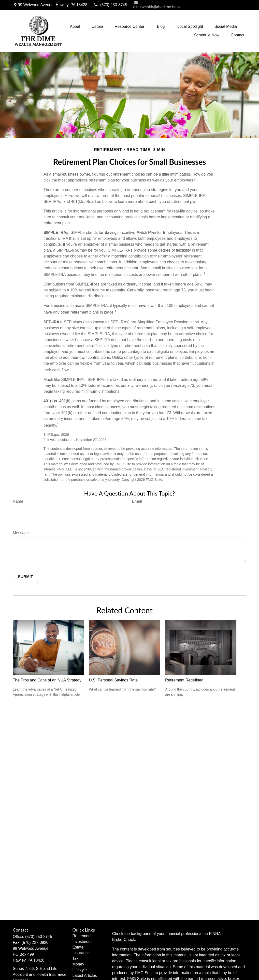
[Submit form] (25, 577)
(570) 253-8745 (110, 5)
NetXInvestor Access (219, 5)
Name (18, 501)
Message (21, 533)
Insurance (81, 953)
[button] (75, 26)
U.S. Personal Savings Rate (113, 680)
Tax (76, 958)
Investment (82, 942)
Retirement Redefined (184, 680)
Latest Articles (85, 975)
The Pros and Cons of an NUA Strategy (47, 680)
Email (137, 501)
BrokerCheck (123, 940)
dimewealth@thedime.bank (157, 5)
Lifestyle (80, 970)
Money (78, 964)
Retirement (82, 936)
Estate (78, 947)
